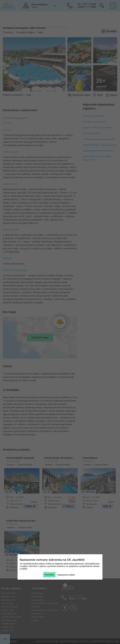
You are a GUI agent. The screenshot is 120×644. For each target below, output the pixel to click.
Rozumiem (49, 575)
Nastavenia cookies (66, 575)
